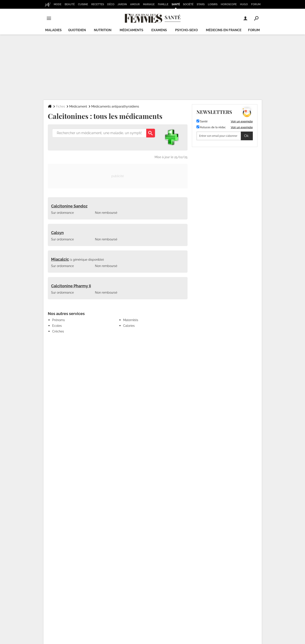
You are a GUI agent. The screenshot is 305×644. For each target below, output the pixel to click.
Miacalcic (60, 259)
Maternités (131, 320)
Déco (111, 4)
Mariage (149, 4)
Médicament (78, 106)
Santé (176, 4)
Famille (163, 4)
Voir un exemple (242, 121)
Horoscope (229, 4)
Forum (256, 4)
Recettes (98, 4)
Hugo (244, 4)
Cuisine (83, 4)
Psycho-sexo (186, 30)
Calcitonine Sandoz (69, 206)
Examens (159, 30)
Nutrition (103, 30)
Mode (58, 4)
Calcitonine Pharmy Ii (71, 286)
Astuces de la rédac (211, 127)
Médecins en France (224, 30)
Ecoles (57, 326)
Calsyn (57, 233)
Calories (129, 326)
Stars (201, 4)
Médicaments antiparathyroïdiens (115, 106)
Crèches (58, 331)
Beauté (70, 4)
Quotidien (77, 30)
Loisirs (213, 4)
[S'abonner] (225, 136)
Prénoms (59, 320)
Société (188, 4)
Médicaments (131, 30)
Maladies (53, 30)
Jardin (122, 4)
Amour (135, 4)
